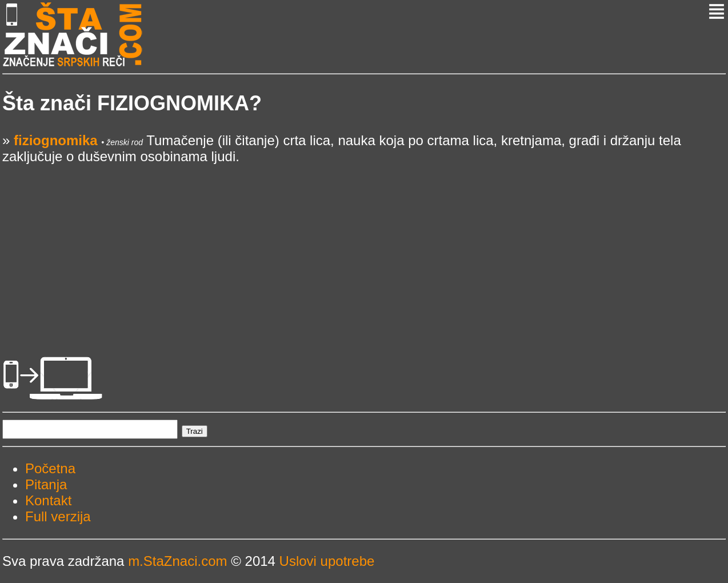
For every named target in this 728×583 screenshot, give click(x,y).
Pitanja (46, 484)
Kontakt (48, 500)
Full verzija (58, 516)
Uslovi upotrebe (327, 561)
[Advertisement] (345, 245)
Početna (50, 468)
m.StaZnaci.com (177, 561)
